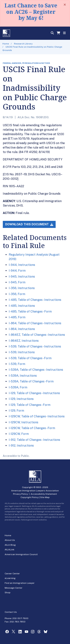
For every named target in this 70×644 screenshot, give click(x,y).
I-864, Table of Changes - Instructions (35, 323)
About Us (10, 540)
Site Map (45, 497)
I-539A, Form (18, 387)
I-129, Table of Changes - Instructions (34, 393)
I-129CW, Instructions (24, 422)
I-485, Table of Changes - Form (30, 311)
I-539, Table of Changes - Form (30, 358)
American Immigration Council (21, 554)
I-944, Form (17, 271)
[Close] (65, 5)
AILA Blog (10, 545)
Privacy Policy (20, 494)
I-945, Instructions (22, 277)
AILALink (10, 550)
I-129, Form (16, 411)
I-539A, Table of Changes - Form (31, 381)
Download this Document (29, 224)
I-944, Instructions (22, 265)
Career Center (12, 574)
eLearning (10, 578)
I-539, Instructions (22, 352)
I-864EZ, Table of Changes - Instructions (37, 335)
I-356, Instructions (22, 288)
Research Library (23, 44)
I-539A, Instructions (23, 376)
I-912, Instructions (21, 446)
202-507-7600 (20, 618)
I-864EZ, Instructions (24, 341)
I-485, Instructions (22, 306)
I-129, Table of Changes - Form (30, 405)
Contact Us (11, 612)
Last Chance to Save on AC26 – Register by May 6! (31, 12)
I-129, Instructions (21, 399)
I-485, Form (17, 317)
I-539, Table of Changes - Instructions (35, 346)
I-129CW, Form (19, 434)
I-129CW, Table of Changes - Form (32, 428)
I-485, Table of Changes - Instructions (35, 300)
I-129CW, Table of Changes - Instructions (37, 416)
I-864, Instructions (22, 329)
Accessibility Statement (44, 494)
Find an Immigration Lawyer (20, 583)
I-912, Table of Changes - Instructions (34, 440)
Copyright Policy (29, 497)
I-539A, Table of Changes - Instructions (36, 370)
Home (6, 44)
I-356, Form (17, 294)
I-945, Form (17, 282)
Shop (8, 593)
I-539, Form (17, 364)
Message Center (14, 588)
